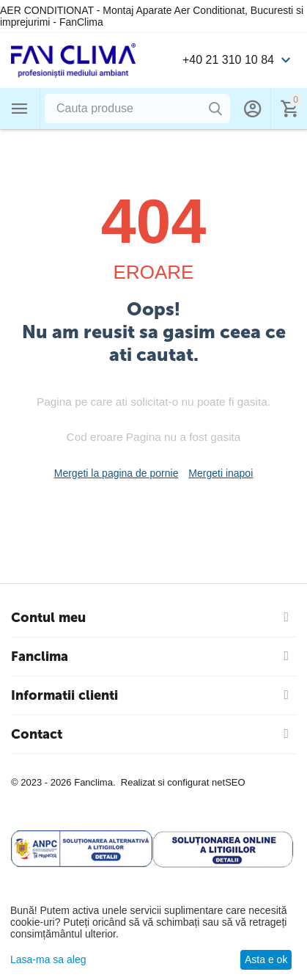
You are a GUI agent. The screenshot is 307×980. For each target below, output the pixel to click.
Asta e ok (266, 959)
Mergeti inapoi (221, 473)
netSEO (229, 782)
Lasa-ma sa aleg (48, 959)
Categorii (20, 109)
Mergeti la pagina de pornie (116, 473)
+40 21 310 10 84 (228, 60)
